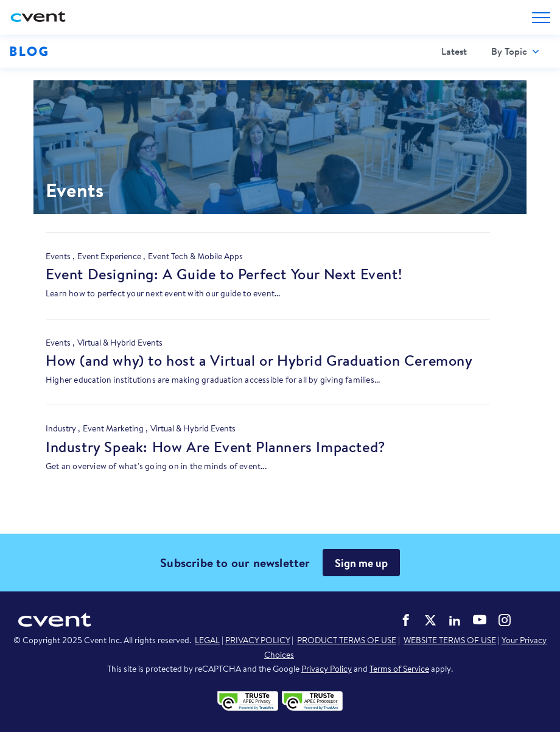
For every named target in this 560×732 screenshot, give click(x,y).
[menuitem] (454, 51)
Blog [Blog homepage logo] (29, 51)
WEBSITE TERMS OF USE (450, 640)
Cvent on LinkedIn (455, 620)
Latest (454, 51)
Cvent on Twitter (430, 620)
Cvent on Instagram (505, 620)
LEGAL (207, 640)
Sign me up (361, 563)
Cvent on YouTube (480, 619)
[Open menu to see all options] (541, 18)
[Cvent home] (40, 17)
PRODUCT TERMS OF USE (347, 640)
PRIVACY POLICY (257, 640)
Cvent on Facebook (406, 620)
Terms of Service (399, 669)
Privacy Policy (327, 669)
